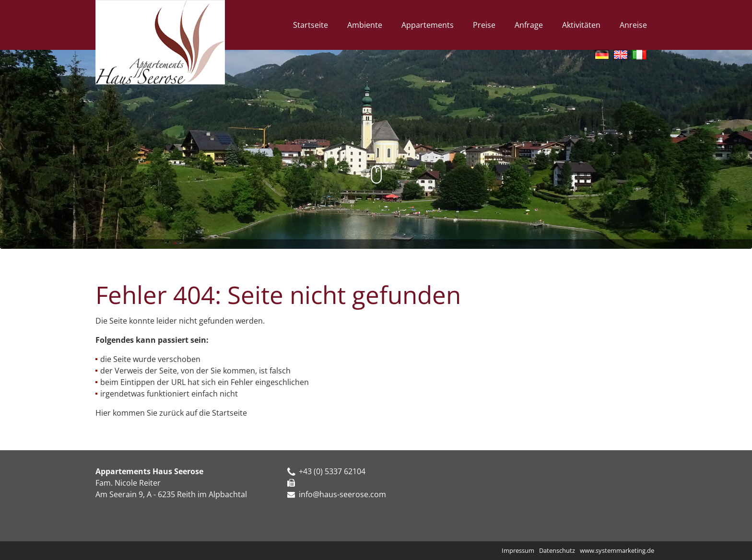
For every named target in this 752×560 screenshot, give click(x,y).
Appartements (428, 25)
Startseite (311, 25)
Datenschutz (557, 550)
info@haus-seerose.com (342, 494)
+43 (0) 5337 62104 (326, 471)
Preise (484, 25)
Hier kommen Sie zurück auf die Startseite (171, 413)
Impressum (518, 550)
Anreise (633, 25)
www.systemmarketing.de (617, 550)
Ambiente (365, 25)
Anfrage (529, 25)
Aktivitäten (581, 25)
